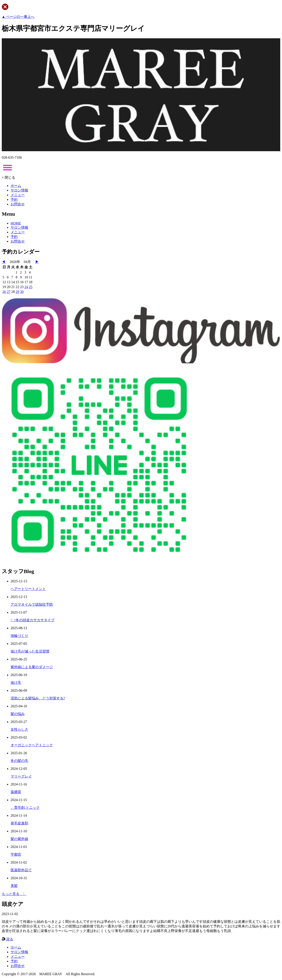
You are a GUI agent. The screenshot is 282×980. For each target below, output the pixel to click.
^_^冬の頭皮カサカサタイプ (32, 620)
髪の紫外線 (19, 839)
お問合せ (18, 204)
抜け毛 (16, 683)
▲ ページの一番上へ (18, 17)
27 (9, 292)
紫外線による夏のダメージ (32, 667)
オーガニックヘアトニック (32, 745)
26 (4, 292)
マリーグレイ (21, 776)
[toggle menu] (7, 167)
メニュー (18, 195)
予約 (14, 199)
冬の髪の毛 (19, 761)
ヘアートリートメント (28, 589)
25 (31, 287)
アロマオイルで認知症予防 (32, 604)
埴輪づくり (19, 636)
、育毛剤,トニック (25, 808)
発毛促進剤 (19, 823)
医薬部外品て (21, 870)
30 (22, 292)
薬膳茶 (16, 792)
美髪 (14, 886)
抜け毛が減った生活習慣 (30, 651)
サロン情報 (19, 190)
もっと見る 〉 (14, 894)
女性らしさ (19, 729)
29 (17, 292)
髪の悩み (18, 714)
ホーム (16, 186)
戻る (7, 939)
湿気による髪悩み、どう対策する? (38, 698)
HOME (16, 223)
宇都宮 (16, 854)
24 (26, 287)
